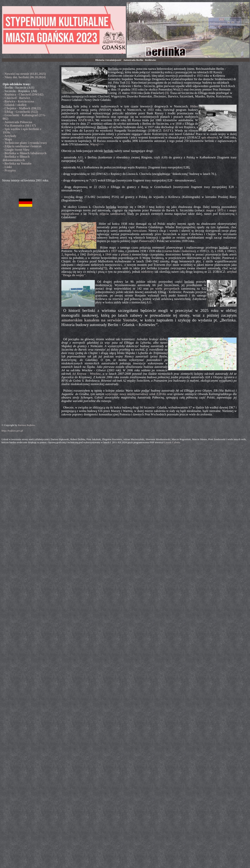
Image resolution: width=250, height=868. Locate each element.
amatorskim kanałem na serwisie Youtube (99, 320)
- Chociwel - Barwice (16, 98)
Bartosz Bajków (26, 425)
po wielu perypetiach (165, 289)
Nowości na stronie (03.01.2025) (25, 74)
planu (125, 254)
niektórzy (147, 272)
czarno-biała (171, 251)
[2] (181, 89)
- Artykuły (9, 136)
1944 (108, 254)
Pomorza (145, 241)
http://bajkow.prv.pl (12, 431)
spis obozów (209, 137)
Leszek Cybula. (172, 442)
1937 (114, 251)
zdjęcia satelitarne (112, 214)
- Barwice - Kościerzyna (18, 101)
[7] (104, 268)
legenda (70, 254)
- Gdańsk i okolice (14, 105)
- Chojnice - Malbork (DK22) (22, 108)
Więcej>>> (97, 144)
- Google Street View (16, 150)
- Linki (7, 167)
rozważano (140, 231)
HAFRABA (86, 120)
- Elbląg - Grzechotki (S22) (20, 112)
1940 (220, 251)
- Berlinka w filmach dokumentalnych (16, 158)
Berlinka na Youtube (18, 163)
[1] (128, 83)
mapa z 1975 (215, 210)
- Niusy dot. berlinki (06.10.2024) (24, 77)
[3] (167, 93)
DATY (167, 131)
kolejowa (94, 254)
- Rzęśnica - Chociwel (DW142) (23, 94)
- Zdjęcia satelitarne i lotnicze (22, 146)
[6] (153, 241)
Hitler (194, 106)
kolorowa (188, 251)
